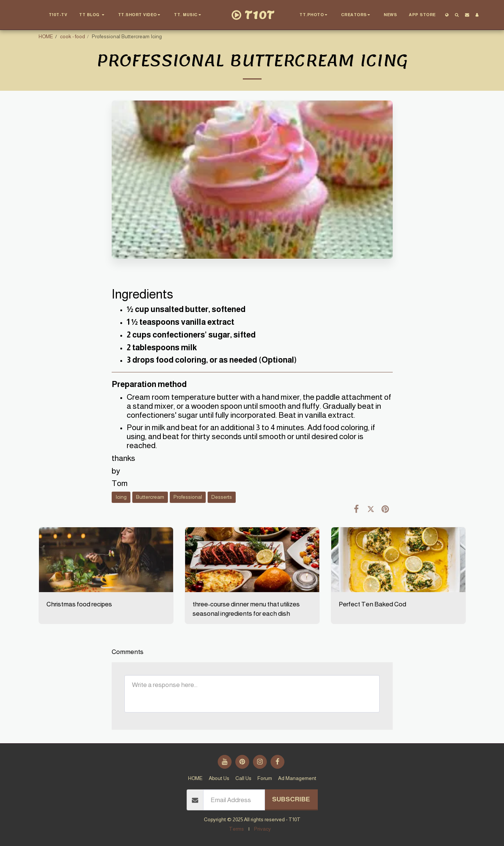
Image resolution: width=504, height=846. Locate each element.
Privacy (262, 829)
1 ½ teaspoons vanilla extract (180, 322)
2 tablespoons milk (162, 348)
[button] (93, 15)
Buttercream (150, 497)
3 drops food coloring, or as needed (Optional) (212, 360)
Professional (188, 497)
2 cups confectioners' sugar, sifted (191, 335)
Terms (236, 829)
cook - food (73, 36)
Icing (121, 497)
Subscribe (291, 799)
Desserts (222, 497)
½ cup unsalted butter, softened (186, 309)
